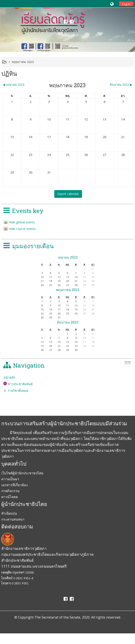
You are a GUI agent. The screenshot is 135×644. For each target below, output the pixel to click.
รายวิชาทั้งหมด (18, 391)
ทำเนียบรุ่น (9, 513)
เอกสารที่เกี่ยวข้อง (15, 485)
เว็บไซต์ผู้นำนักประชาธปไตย (22, 473)
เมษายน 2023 (68, 257)
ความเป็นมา (10, 479)
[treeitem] (67, 378)
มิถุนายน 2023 (68, 322)
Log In (126, 4)
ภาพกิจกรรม (10, 491)
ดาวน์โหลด (10, 497)
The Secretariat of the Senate (57, 617)
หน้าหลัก (9, 377)
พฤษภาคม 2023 (23, 62)
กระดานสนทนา (13, 519)
